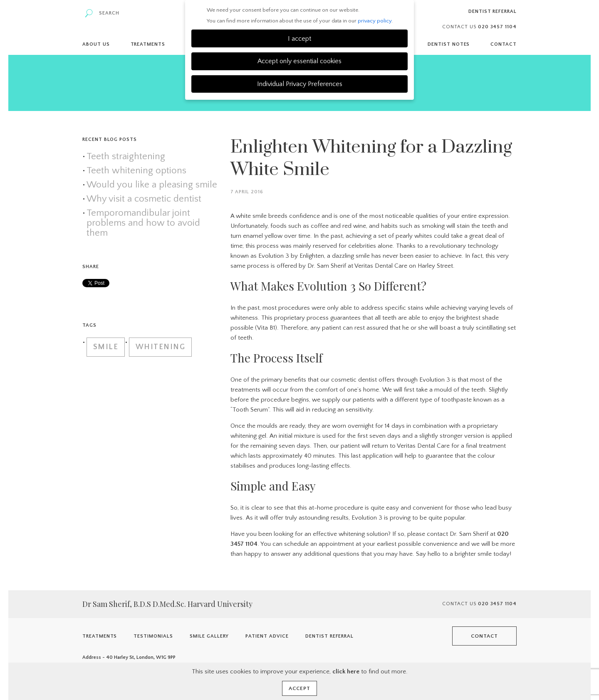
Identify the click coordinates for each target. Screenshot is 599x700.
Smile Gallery (209, 636)
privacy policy (375, 21)
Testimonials (153, 636)
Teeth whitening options (136, 171)
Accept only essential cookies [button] (299, 61)
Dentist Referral (493, 11)
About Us (96, 44)
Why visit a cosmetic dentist (144, 199)
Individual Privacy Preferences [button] (300, 84)
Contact (504, 44)
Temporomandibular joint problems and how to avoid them (143, 223)
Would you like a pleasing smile (152, 185)
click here (346, 672)
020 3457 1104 (497, 604)
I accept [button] (299, 39)
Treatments (148, 44)
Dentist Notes (449, 44)
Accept (299, 688)
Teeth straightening (126, 157)
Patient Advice (267, 636)
